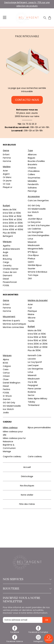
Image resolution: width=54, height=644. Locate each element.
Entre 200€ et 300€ (13, 223)
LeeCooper (33, 365)
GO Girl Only (34, 206)
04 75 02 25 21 (29, 124)
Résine (31, 314)
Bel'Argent (8, 236)
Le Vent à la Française (39, 225)
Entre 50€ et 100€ (12, 213)
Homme (7, 161)
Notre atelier (27, 495)
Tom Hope (33, 275)
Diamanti (7, 275)
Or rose (7, 184)
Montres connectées (13, 327)
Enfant (6, 155)
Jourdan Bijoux (35, 219)
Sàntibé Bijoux (35, 265)
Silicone (32, 318)
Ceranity (7, 265)
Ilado (30, 215)
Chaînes (32, 168)
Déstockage (27, 476)
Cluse (6, 379)
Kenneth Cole (35, 355)
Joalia (6, 413)
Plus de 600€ (10, 233)
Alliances (32, 155)
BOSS (5, 256)
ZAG (30, 278)
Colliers (31, 174)
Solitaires (32, 188)
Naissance (8, 441)
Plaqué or (8, 187)
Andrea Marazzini (11, 249)
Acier (5, 171)
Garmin (7, 399)
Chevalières (34, 171)
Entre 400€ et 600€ (13, 229)
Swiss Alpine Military (38, 399)
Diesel (6, 279)
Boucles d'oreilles (36, 161)
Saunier (32, 269)
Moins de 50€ (10, 210)
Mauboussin (34, 245)
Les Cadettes (34, 229)
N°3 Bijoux (33, 252)
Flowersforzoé (10, 282)
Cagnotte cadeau (12, 456)
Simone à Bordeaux (38, 272)
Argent (6, 174)
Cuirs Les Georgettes (38, 200)
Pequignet (33, 385)
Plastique (32, 311)
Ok (47, 620)
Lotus (30, 239)
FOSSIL (6, 285)
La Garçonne (34, 222)
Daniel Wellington (12, 383)
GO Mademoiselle (37, 209)
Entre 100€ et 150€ (12, 216)
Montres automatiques (14, 324)
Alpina (6, 359)
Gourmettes (34, 178)
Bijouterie (27, 589)
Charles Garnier (11, 269)
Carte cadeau (35, 456)
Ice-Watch (33, 212)
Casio (6, 369)
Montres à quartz (11, 321)
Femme (7, 158)
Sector (31, 395)
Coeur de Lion (10, 272)
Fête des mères (27, 504)
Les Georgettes (35, 232)
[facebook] (15, 631)
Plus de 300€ (34, 350)
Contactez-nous (27, 100)
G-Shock (7, 396)
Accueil (27, 467)
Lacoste (32, 359)
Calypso (7, 366)
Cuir (30, 308)
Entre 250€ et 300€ (38, 347)
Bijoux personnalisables (39, 428)
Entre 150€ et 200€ (13, 220)
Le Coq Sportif (35, 362)
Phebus (31, 259)
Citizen (6, 376)
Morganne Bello (35, 249)
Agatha (7, 246)
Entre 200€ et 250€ (38, 344)
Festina (6, 389)
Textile (31, 321)
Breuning (7, 259)
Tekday (31, 402)
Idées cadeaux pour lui (14, 438)
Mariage (7, 451)
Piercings (32, 191)
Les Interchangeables (39, 235)
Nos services (27, 579)
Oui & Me (32, 382)
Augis (6, 252)
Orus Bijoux (33, 255)
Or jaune (7, 181)
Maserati (32, 242)
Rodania (32, 392)
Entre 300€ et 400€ (13, 226)
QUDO (31, 262)
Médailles (32, 181)
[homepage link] (27, 18)
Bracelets (32, 164)
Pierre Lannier (34, 389)
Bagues (31, 158)
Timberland (34, 405)
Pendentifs (33, 184)
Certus (6, 373)
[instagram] (38, 640)
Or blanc (7, 177)
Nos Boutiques (27, 486)
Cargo (6, 262)
